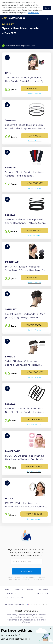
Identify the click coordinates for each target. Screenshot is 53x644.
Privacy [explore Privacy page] (19, 590)
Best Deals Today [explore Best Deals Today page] (14, 598)
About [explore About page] (8, 590)
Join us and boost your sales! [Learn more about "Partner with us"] (16, 639)
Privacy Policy (33, 13)
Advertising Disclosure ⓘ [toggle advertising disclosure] (14, 604)
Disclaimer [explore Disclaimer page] (43, 590)
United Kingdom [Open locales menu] (37, 604)
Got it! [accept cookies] (47, 8)
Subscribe (27, 571)
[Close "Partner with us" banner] (51, 629)
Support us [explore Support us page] (11, 594)
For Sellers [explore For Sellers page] (42, 594)
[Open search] (49, 19)
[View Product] (26, 75)
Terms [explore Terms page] (30, 590)
